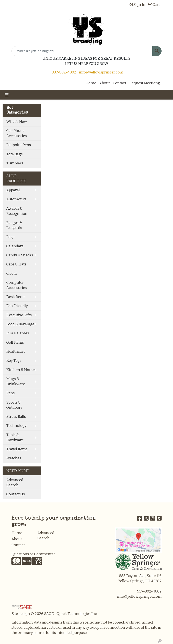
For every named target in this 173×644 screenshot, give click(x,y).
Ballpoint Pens (19, 145)
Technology (16, 426)
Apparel (13, 190)
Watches (14, 458)
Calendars (15, 246)
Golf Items (15, 342)
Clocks (12, 274)
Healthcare (16, 352)
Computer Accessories (17, 285)
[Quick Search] (82, 51)
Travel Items (17, 449)
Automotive (16, 199)
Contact (120, 83)
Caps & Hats (16, 264)
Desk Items (16, 297)
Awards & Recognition (17, 211)
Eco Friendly (17, 306)
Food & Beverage (20, 324)
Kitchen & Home (20, 370)
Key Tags (14, 361)
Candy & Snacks (20, 255)
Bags (10, 237)
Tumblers (15, 163)
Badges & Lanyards (14, 225)
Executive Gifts (19, 315)
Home (91, 83)
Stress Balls (16, 417)
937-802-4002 (64, 72)
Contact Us (16, 494)
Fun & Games (18, 333)
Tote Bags (14, 154)
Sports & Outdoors (14, 405)
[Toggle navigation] (7, 95)
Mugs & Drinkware (16, 381)
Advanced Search (15, 483)
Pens (10, 393)
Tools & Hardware (15, 437)
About (105, 83)
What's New (17, 122)
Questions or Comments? (33, 554)
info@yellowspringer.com (101, 72)
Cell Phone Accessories (17, 133)
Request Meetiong (145, 83)
